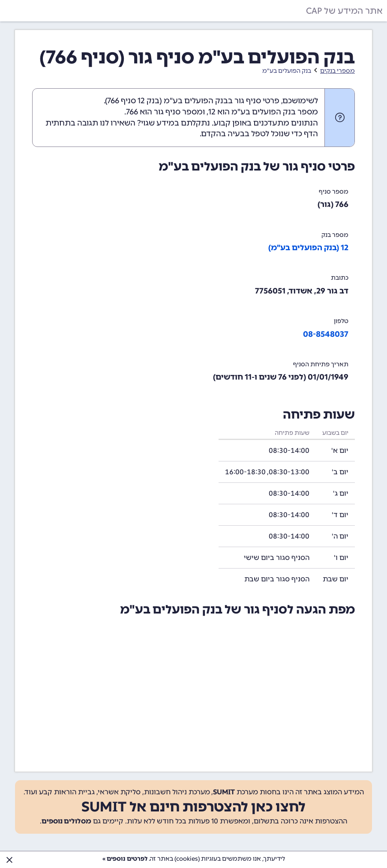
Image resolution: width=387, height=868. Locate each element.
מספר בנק (335, 235)
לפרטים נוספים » (125, 859)
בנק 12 (148, 101)
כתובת (340, 278)
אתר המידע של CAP (344, 11)
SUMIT (224, 792)
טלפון (341, 321)
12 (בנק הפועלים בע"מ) (308, 248)
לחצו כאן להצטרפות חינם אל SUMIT (193, 807)
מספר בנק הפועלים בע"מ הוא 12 (263, 112)
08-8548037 (326, 334)
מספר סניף (334, 192)
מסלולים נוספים (66, 821)
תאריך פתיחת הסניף (321, 364)
